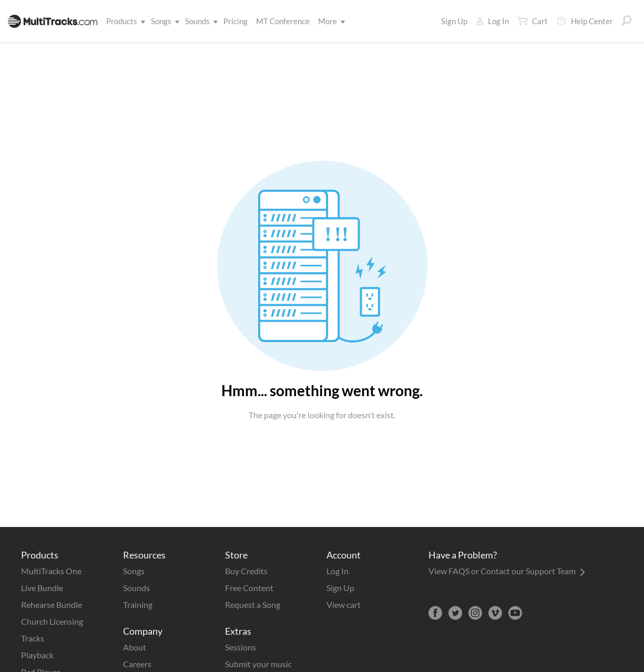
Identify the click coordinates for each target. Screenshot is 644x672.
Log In (492, 21)
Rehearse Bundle (52, 604)
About (135, 647)
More (330, 21)
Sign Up (454, 21)
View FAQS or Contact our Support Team (507, 571)
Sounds (200, 21)
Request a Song (253, 604)
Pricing (236, 21)
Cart (533, 21)
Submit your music (258, 664)
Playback (37, 655)
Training (138, 604)
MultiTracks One (51, 571)
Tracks (33, 638)
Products (124, 21)
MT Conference (283, 21)
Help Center (585, 21)
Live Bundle (42, 588)
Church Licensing (52, 621)
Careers (137, 664)
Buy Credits (246, 571)
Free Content (249, 588)
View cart (344, 604)
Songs (163, 21)
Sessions (241, 647)
